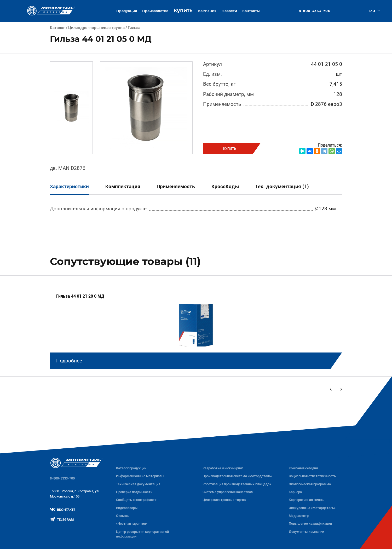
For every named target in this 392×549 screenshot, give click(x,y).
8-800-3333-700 (315, 11)
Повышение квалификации (310, 524)
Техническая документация (138, 484)
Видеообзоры (127, 508)
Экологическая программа (310, 484)
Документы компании (306, 532)
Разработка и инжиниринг (223, 468)
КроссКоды (225, 187)
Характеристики (69, 187)
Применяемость (176, 187)
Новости (229, 11)
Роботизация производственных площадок (237, 484)
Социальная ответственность (312, 476)
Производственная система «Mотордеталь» (237, 476)
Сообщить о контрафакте (136, 500)
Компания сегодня (303, 468)
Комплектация (123, 187)
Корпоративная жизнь (306, 500)
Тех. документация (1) (282, 187)
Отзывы (123, 516)
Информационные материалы (140, 476)
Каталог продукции (131, 468)
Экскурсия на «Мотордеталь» (312, 508)
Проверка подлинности (134, 492)
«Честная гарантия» (132, 524)
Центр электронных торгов (224, 500)
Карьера (295, 492)
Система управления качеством (228, 492)
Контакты (251, 11)
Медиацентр (299, 516)
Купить (183, 11)
